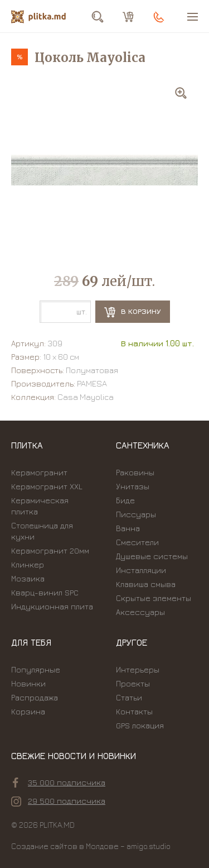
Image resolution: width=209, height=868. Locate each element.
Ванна (128, 528)
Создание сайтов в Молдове (65, 846)
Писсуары (136, 514)
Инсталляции (141, 570)
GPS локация (140, 725)
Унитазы (133, 486)
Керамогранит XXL (47, 486)
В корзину (133, 312)
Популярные (36, 669)
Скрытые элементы (154, 598)
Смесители (137, 542)
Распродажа (35, 697)
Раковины (135, 472)
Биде (125, 500)
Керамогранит (39, 472)
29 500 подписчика (58, 801)
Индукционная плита (52, 606)
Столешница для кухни (42, 531)
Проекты (133, 683)
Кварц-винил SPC (45, 592)
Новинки (28, 683)
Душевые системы (152, 556)
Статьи (129, 697)
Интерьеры (138, 669)
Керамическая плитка (40, 506)
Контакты (134, 711)
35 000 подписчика (59, 783)
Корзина (28, 711)
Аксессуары (140, 612)
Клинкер (28, 564)
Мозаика (28, 578)
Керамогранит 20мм (50, 550)
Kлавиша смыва (146, 584)
